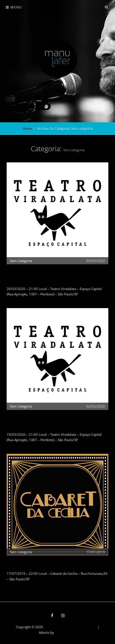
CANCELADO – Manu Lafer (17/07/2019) (39, 563)
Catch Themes (65, 632)
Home (27, 128)
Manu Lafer (53, 627)
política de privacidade (79, 627)
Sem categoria (21, 261)
